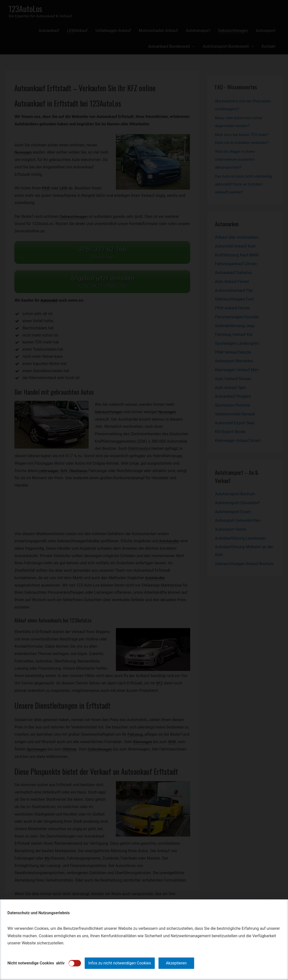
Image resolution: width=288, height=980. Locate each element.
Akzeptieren (176, 963)
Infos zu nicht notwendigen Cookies (120, 963)
